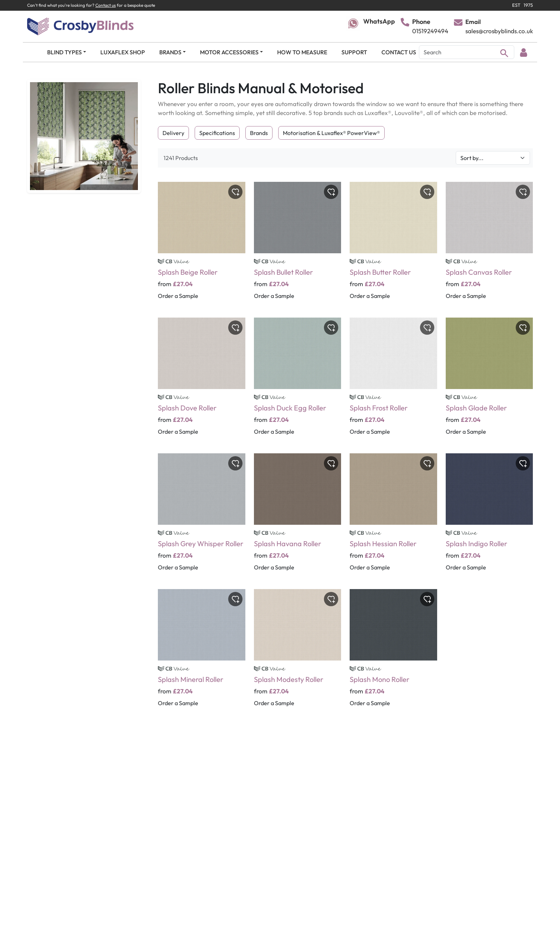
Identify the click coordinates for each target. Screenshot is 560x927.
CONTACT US (399, 52)
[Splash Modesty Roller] (298, 653)
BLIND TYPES (64, 52)
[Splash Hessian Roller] (393, 517)
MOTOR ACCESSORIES (229, 52)
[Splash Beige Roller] (202, 245)
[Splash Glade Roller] (489, 381)
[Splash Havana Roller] (298, 517)
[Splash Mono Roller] (393, 653)
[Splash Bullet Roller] (298, 245)
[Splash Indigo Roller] (489, 517)
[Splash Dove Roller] (202, 381)
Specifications (217, 133)
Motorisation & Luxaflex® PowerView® (331, 133)
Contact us (106, 5)
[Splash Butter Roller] (393, 245)
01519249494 (430, 31)
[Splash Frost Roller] (393, 381)
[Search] (467, 52)
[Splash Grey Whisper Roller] (202, 517)
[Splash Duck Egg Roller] (298, 381)
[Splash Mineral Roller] (202, 653)
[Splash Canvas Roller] (489, 245)
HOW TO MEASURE (302, 52)
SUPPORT (354, 52)
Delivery (173, 133)
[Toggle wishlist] (235, 192)
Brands (259, 133)
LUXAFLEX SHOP (123, 52)
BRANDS (170, 52)
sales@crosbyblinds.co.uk (499, 31)
